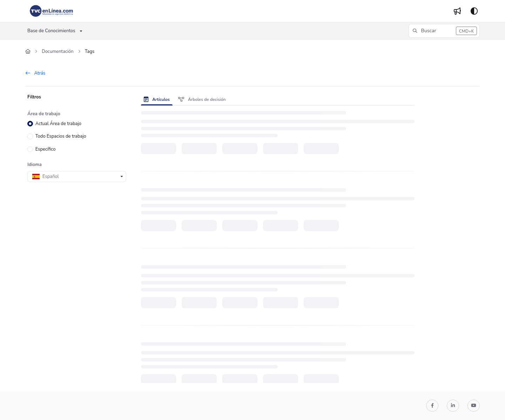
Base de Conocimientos (51, 31)
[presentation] (158, 99)
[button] (444, 31)
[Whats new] (457, 11)
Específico (46, 149)
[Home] (52, 11)
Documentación (58, 51)
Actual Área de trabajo (58, 124)
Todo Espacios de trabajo (61, 136)
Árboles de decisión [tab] (202, 99)
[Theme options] (474, 11)
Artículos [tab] (157, 99)
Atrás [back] (35, 73)
